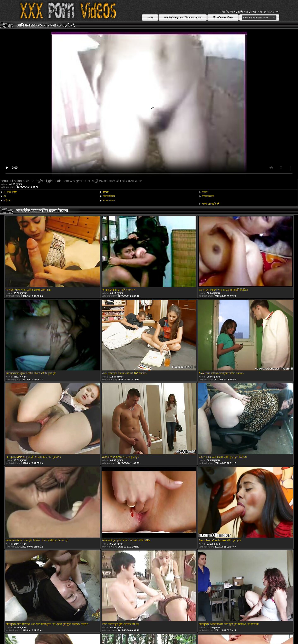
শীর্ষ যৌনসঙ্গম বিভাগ (223, 18)
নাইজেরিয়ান (109, 196)
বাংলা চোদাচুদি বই (211, 204)
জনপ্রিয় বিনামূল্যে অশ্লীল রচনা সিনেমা (183, 18)
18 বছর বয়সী (10, 192)
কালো (106, 192)
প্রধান (150, 18)
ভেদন (205, 192)
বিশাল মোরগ (109, 200)
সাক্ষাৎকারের (208, 196)
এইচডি (7, 200)
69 (5, 196)
